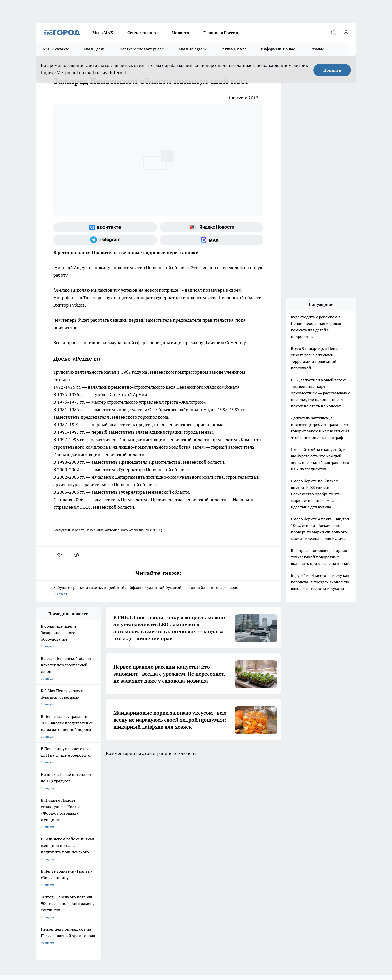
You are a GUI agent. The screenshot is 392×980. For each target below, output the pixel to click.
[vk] (61, 555)
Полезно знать (218, 787)
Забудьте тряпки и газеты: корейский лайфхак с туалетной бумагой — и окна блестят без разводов (158, 591)
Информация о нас (278, 49)
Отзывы (317, 49)
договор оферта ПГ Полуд (54, 922)
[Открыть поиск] (333, 33)
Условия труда (109, 815)
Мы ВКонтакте (56, 49)
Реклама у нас (233, 49)
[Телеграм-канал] (105, 240)
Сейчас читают (143, 33)
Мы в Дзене (95, 49)
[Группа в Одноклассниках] (267, 795)
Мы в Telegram (192, 49)
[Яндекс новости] (212, 227)
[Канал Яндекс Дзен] (292, 795)
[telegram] (78, 555)
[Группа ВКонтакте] (105, 227)
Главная (168, 815)
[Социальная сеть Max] (212, 240)
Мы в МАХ (103, 33)
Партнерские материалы (142, 49)
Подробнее (168, 939)
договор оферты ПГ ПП (52, 927)
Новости (181, 33)
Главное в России (221, 33)
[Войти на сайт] (346, 33)
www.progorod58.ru (74, 828)
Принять (332, 70)
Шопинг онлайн (47, 787)
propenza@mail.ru (102, 842)
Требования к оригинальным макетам (62, 815)
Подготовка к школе (179, 787)
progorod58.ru (111, 876)
